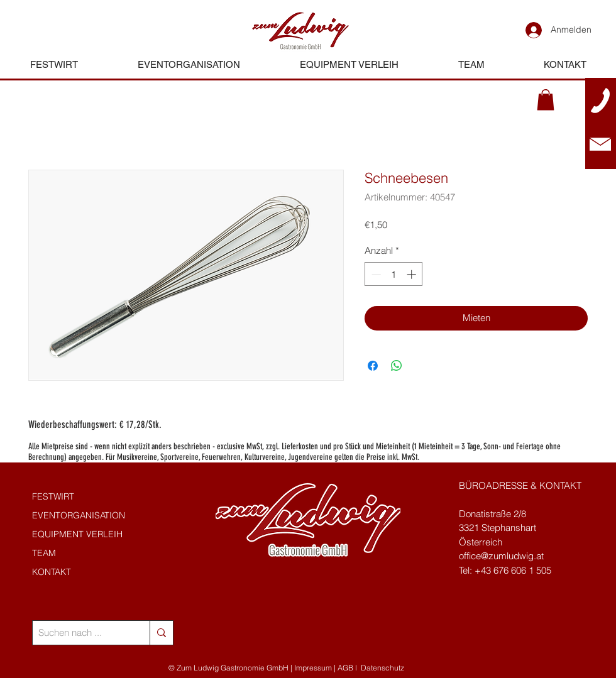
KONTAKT (52, 572)
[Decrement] (375, 274)
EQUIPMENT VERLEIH (77, 534)
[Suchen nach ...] (81, 633)
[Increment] (413, 274)
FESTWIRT (53, 496)
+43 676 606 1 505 (513, 570)
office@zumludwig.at (501, 556)
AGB (345, 668)
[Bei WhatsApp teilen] (397, 366)
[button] (546, 100)
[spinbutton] (394, 274)
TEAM (44, 553)
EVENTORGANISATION (79, 515)
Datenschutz (382, 668)
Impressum (313, 668)
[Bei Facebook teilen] (373, 366)
